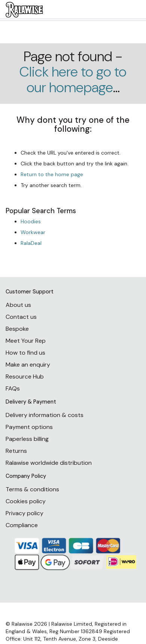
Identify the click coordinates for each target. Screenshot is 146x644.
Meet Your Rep (26, 341)
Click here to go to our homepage (73, 80)
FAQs (13, 388)
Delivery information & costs (45, 415)
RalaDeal (31, 243)
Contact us (21, 317)
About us (18, 305)
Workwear (33, 232)
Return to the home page (52, 174)
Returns (16, 451)
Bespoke (17, 329)
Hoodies (31, 221)
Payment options (29, 427)
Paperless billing (27, 439)
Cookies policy (26, 501)
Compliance (22, 525)
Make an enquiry (28, 365)
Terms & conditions (32, 489)
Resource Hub (25, 377)
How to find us (25, 353)
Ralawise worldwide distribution (49, 463)
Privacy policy (25, 513)
